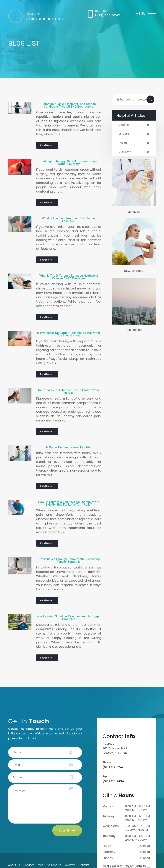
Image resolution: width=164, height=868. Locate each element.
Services (134, 212)
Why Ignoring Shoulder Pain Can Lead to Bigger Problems (69, 592)
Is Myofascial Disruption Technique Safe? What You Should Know (69, 323)
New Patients (134, 272)
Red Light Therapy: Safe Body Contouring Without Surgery (69, 159)
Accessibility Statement (21, 857)
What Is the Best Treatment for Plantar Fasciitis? (69, 214)
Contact (85, 837)
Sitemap (13, 860)
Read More (46, 146)
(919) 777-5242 (107, 15)
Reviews (69, 837)
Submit (64, 803)
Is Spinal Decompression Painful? (69, 430)
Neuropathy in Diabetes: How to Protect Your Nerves (69, 377)
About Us (13, 837)
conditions (126, 152)
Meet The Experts (49, 837)
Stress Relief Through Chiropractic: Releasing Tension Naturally (69, 538)
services (124, 134)
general (124, 125)
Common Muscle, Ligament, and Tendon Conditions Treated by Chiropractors (69, 105)
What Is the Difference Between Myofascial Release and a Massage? (69, 268)
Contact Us (134, 332)
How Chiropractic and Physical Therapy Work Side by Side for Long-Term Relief (69, 483)
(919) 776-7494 (113, 754)
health (123, 143)
